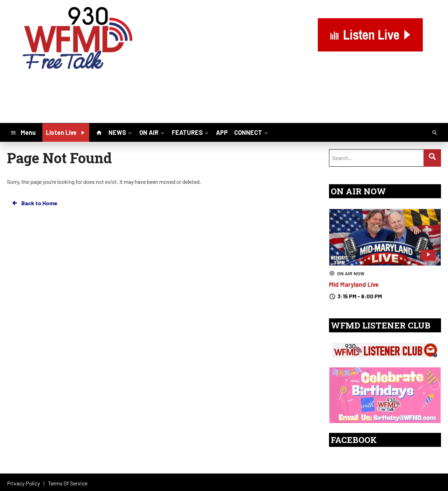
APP (222, 132)
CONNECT (252, 132)
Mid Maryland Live (354, 284)
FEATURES (191, 132)
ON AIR (152, 132)
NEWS (121, 132)
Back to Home (34, 203)
